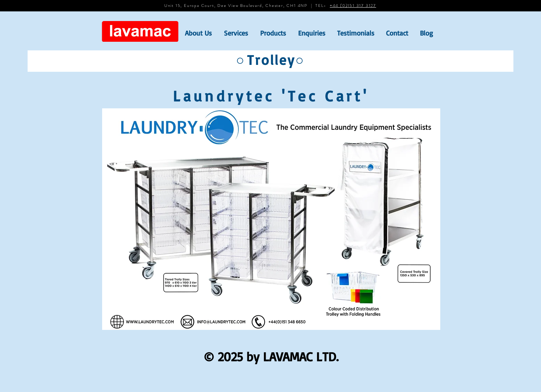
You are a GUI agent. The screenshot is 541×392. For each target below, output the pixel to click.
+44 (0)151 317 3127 (353, 6)
